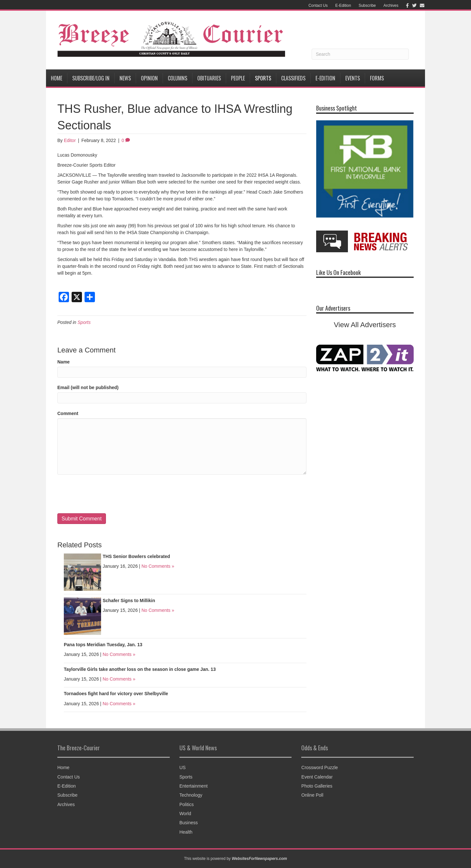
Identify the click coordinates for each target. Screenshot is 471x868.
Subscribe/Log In (91, 78)
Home (57, 78)
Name (63, 362)
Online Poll (312, 795)
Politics (187, 804)
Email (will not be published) (88, 387)
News (125, 78)
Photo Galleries (317, 786)
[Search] (360, 54)
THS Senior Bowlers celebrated (136, 556)
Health (186, 832)
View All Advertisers (365, 325)
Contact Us (318, 6)
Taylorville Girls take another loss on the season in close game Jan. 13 (140, 669)
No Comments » (158, 566)
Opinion (149, 78)
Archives (391, 6)
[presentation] (107, 494)
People (238, 78)
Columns (178, 78)
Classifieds (293, 78)
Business (189, 823)
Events (353, 78)
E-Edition (343, 6)
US (183, 767)
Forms (377, 78)
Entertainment (194, 786)
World (185, 814)
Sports (263, 78)
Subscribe (367, 6)
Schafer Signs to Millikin (129, 600)
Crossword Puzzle (320, 767)
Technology (191, 795)
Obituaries (209, 78)
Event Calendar (317, 777)
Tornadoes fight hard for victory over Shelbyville (116, 694)
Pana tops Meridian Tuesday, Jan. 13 (103, 645)
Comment (68, 413)
